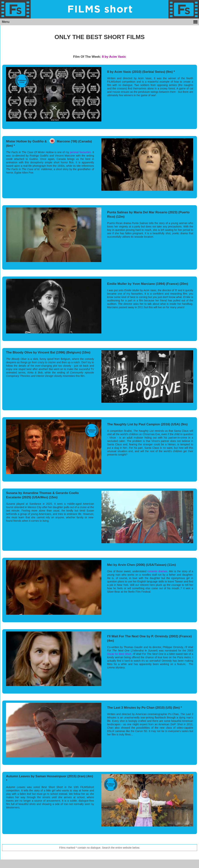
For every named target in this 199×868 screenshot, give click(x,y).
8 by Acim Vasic (114, 57)
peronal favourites (80, 152)
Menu (6, 22)
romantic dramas (157, 571)
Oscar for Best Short (119, 654)
